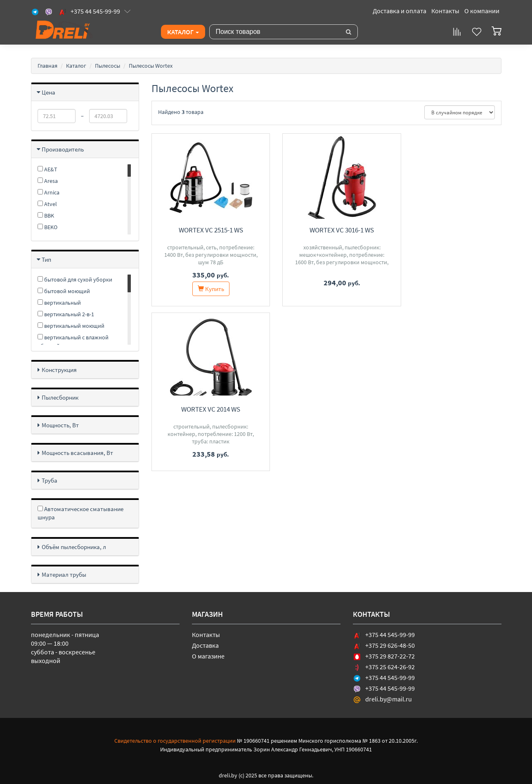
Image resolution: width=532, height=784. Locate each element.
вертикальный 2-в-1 (66, 314)
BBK (46, 216)
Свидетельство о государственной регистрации (175, 741)
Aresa (48, 181)
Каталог (183, 32)
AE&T (47, 169)
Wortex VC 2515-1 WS (206, 230)
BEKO (47, 227)
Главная (47, 66)
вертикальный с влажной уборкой (73, 342)
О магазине (208, 656)
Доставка (205, 645)
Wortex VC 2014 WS (447, 230)
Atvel (47, 204)
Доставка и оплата (400, 11)
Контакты (445, 11)
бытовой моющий (64, 291)
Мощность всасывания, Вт (77, 453)
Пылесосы (108, 66)
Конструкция (59, 370)
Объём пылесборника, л (74, 547)
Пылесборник (60, 397)
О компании (482, 11)
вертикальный (59, 303)
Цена (48, 92)
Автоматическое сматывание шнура (80, 513)
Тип (46, 259)
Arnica (48, 192)
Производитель (63, 149)
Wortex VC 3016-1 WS (326, 230)
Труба (50, 480)
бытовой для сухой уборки (75, 279)
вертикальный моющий (71, 326)
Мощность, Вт (60, 425)
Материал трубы (64, 574)
